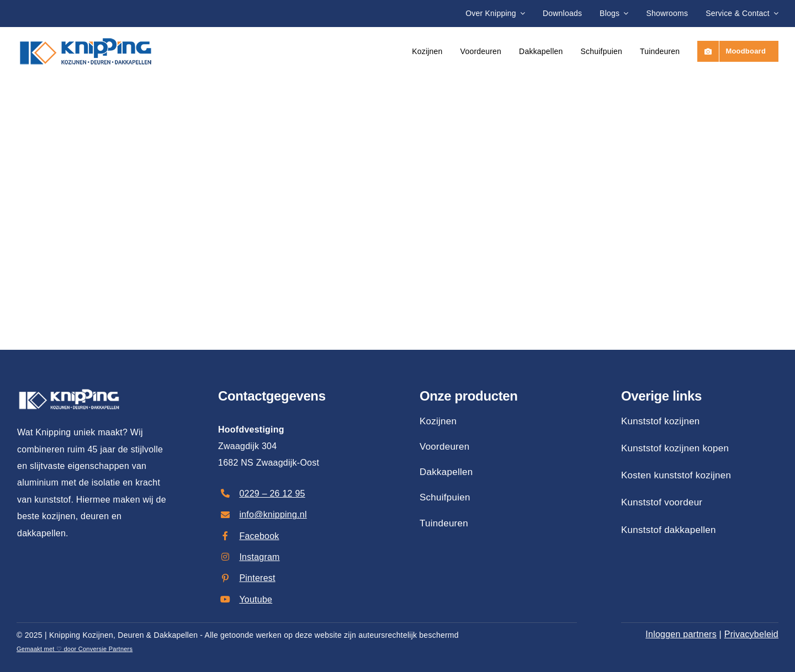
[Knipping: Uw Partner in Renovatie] (86, 34)
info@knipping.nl (273, 514)
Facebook (259, 536)
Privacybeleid (751, 634)
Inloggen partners (681, 634)
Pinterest (257, 578)
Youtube (256, 599)
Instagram (259, 557)
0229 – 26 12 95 (272, 494)
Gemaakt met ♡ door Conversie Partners (75, 649)
